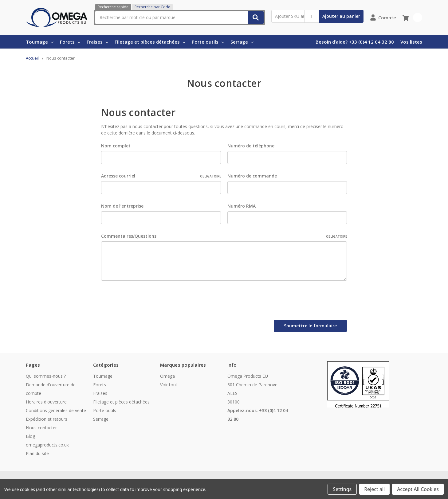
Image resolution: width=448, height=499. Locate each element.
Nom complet (116, 146)
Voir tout (169, 383)
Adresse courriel (161, 176)
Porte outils (208, 42)
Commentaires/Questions (224, 236)
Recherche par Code (152, 7)
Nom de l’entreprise (122, 206)
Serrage (242, 42)
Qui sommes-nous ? (46, 374)
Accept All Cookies (418, 489)
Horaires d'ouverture (46, 400)
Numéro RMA (242, 206)
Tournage (40, 42)
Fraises (97, 42)
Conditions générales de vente (56, 409)
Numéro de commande (252, 176)
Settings (342, 489)
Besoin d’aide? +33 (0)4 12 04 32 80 (355, 42)
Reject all (374, 489)
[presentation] (148, 301)
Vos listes (411, 42)
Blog (30, 435)
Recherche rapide (113, 7)
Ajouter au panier (341, 16)
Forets (70, 42)
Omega (167, 374)
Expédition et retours (47, 417)
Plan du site (37, 452)
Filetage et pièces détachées (150, 42)
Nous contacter (41, 426)
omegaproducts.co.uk (47, 443)
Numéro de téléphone (251, 146)
